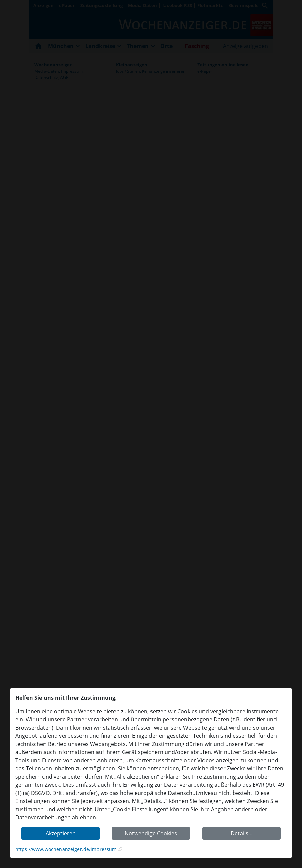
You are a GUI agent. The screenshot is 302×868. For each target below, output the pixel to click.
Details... (242, 833)
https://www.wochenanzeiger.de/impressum (66, 849)
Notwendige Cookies (151, 833)
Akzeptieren (61, 833)
